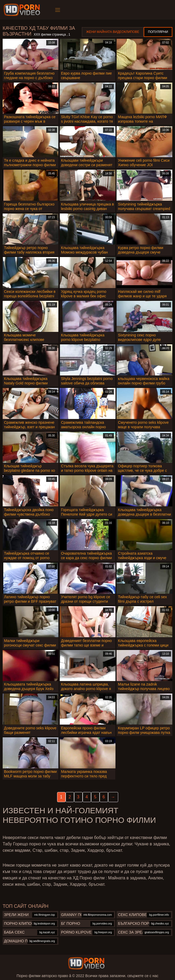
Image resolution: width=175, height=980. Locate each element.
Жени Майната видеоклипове (113, 32)
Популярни (158, 32)
